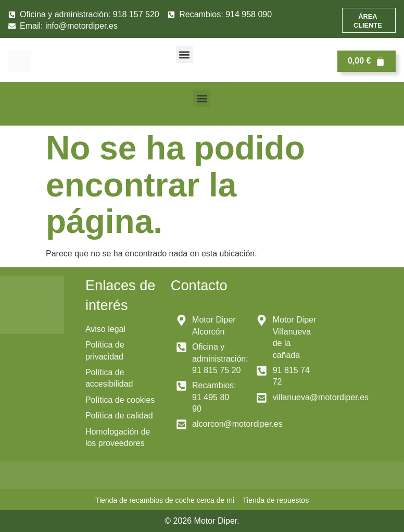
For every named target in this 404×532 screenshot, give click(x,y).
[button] (185, 54)
